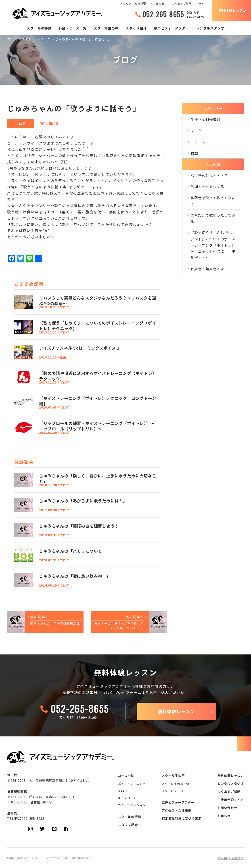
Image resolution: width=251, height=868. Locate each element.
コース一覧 (126, 776)
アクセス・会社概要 (133, 3)
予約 (202, 3)
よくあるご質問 (182, 3)
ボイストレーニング (132, 784)
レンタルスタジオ (210, 28)
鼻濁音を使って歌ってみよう (213, 201)
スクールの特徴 (39, 28)
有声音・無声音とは (207, 269)
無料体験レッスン (232, 10)
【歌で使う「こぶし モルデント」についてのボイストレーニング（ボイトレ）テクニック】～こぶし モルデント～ (213, 245)
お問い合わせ (227, 808)
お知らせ (159, 3)
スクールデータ (173, 791)
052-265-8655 (163, 14)
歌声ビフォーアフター (171, 28)
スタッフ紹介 (136, 28)
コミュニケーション (132, 805)
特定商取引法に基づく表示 (182, 818)
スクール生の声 (106, 28)
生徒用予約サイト (231, 800)
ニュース (198, 142)
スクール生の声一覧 (176, 784)
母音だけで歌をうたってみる (213, 218)
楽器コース (125, 791)
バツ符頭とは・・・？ (209, 175)
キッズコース (127, 798)
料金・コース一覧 (72, 28)
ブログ (45, 39)
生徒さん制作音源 (205, 120)
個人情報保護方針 (231, 858)
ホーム (12, 39)
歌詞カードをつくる (207, 187)
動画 (194, 153)
